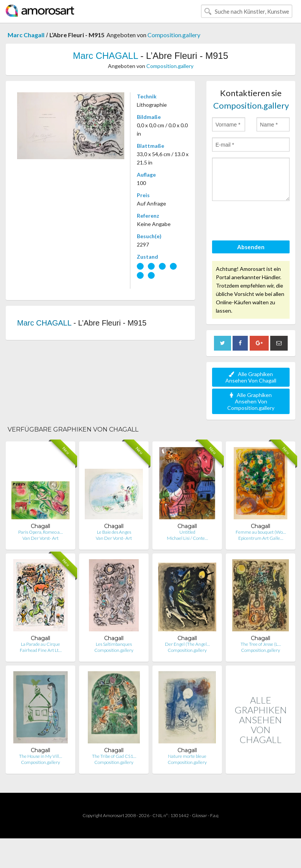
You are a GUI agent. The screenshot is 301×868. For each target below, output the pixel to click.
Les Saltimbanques (114, 644)
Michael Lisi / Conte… (187, 538)
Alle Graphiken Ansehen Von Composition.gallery (251, 401)
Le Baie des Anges (114, 532)
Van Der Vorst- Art (40, 538)
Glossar (200, 815)
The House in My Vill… (40, 756)
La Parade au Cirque (40, 644)
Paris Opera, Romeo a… (40, 532)
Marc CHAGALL (105, 56)
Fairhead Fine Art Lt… (41, 650)
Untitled (187, 532)
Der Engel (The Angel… (187, 644)
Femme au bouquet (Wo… (261, 532)
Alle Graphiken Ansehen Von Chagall (251, 377)
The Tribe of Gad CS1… (114, 756)
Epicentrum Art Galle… (261, 538)
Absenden (251, 247)
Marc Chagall (26, 35)
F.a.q (214, 815)
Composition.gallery (174, 35)
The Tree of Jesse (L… (261, 644)
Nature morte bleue (187, 756)
